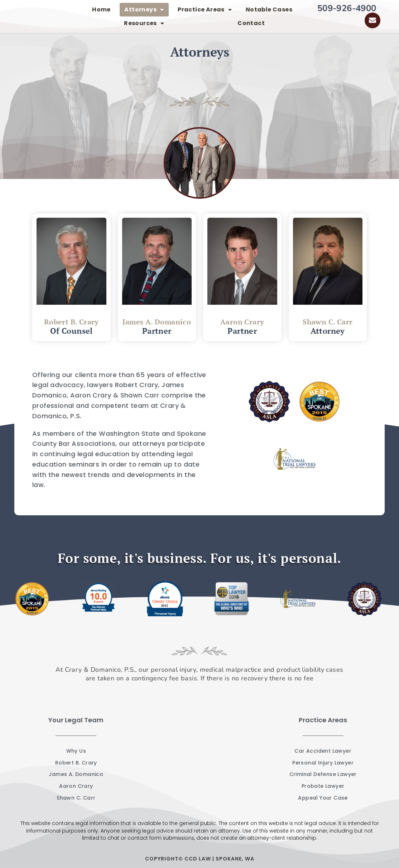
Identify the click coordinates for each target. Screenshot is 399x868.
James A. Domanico (157, 322)
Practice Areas (205, 10)
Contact (251, 23)
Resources (144, 23)
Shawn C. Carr (328, 322)
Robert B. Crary (71, 322)
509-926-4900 (347, 8)
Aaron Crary (242, 322)
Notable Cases (269, 9)
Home (101, 9)
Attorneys (144, 10)
